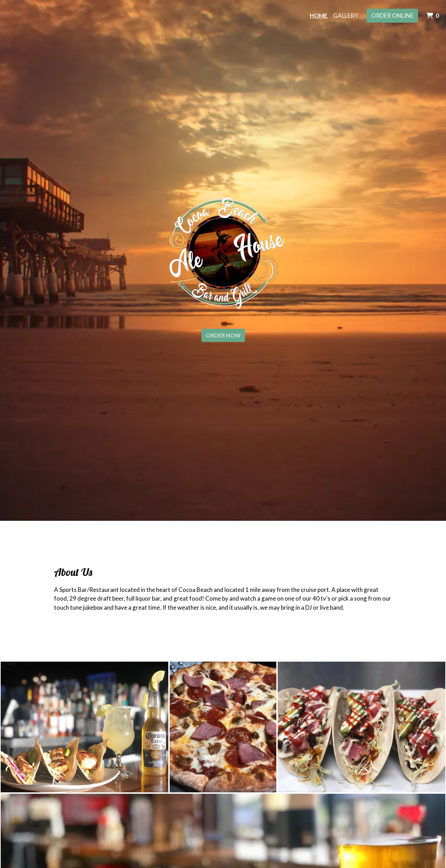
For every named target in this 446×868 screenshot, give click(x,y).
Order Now (223, 335)
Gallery (346, 16)
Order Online (392, 16)
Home (319, 16)
